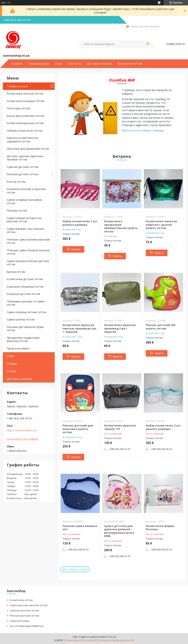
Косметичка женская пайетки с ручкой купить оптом (161, 225)
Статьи (11, 371)
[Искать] (148, 44)
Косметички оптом (130, 64)
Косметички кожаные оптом (25, 101)
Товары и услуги (39, 64)
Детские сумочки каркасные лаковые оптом (25, 158)
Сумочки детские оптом (22, 167)
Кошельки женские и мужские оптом (26, 191)
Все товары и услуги (75, 569)
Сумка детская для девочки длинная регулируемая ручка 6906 (119, 531)
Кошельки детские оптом (23, 294)
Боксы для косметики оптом (25, 116)
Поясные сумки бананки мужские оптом (28, 241)
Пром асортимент (19, 348)
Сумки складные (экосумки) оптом (24, 201)
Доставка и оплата (99, 64)
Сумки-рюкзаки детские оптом (28, 605)
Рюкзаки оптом (17, 210)
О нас (59, 64)
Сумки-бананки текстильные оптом (25, 230)
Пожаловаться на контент (80, 640)
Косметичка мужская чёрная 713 (120, 427)
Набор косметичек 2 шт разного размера (80, 223)
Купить (76, 249)
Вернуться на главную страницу (143, 130)
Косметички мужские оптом (25, 123)
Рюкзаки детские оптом (22, 174)
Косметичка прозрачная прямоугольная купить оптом (121, 226)
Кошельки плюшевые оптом (25, 287)
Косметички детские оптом (25, 279)
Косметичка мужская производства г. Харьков (120, 328)
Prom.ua (111, 637)
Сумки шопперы (19, 621)
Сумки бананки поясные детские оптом (28, 263)
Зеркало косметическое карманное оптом (22, 140)
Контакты (75, 64)
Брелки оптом (16, 272)
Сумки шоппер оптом (21, 319)
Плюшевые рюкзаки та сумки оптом (26, 303)
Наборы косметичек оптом (25, 131)
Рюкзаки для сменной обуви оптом (25, 329)
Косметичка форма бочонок (160, 528)
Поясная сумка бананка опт (80, 528)
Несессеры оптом (18, 108)
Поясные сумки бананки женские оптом (28, 252)
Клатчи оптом (16, 182)
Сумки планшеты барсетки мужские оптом (24, 220)
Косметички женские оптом (25, 93)
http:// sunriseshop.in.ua (22, 430)
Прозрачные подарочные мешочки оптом (23, 339)
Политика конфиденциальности (116, 640)
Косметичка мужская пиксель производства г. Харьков (79, 328)
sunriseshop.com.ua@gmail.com (24, 439)
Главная (17, 64)
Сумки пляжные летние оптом (26, 312)
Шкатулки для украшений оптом (28, 149)
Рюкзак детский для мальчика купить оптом (78, 429)
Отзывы (12, 364)
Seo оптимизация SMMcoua (26, 626)
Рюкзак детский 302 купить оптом (161, 327)
